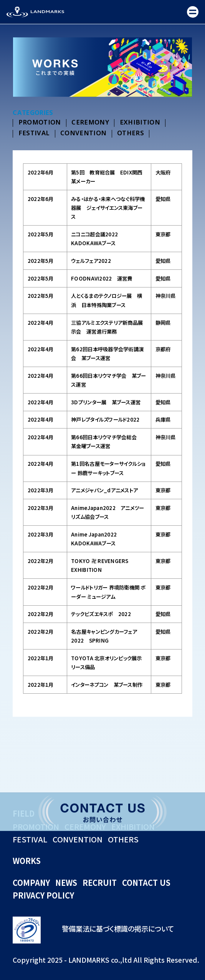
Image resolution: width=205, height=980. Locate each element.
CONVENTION (83, 134)
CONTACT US (146, 883)
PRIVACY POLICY (43, 895)
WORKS (27, 861)
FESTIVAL (34, 134)
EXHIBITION (140, 123)
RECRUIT (100, 883)
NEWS (66, 883)
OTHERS (131, 134)
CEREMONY (90, 123)
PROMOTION (40, 123)
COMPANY (31, 883)
